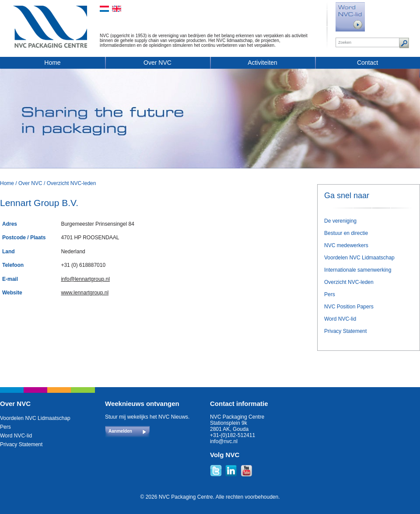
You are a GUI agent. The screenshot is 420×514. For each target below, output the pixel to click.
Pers (330, 294)
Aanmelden (120, 431)
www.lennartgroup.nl (85, 293)
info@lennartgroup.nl (85, 279)
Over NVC (157, 63)
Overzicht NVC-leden (72, 183)
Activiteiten (262, 63)
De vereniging (340, 221)
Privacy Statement (345, 331)
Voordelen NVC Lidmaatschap (359, 258)
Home (52, 63)
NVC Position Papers (349, 307)
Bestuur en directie (346, 233)
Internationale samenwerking (358, 270)
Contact (367, 63)
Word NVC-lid (340, 319)
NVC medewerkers (346, 245)
